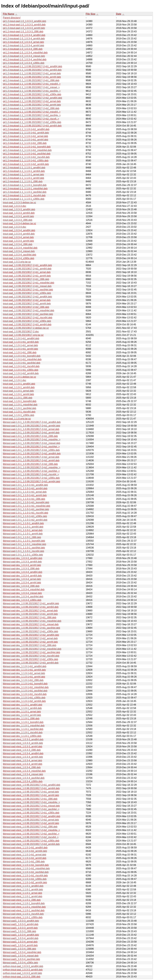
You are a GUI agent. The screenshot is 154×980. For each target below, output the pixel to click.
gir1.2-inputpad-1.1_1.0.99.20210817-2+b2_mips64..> (32, 112)
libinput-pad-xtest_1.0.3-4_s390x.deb (23, 781)
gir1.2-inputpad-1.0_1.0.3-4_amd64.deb (24, 35)
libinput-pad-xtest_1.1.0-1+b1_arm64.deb (25, 851)
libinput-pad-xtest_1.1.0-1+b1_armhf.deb (25, 858)
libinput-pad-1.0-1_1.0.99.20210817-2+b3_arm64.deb (31, 482)
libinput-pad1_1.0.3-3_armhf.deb (20, 928)
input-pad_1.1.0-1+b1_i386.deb (20, 352)
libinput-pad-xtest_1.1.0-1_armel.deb (22, 893)
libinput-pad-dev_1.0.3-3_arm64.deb (22, 562)
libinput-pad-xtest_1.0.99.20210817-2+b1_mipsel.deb (31, 806)
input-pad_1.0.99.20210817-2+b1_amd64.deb (27, 265)
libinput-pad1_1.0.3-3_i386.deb (19, 931)
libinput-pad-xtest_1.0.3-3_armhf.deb (23, 747)
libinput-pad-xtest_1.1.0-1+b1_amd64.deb (25, 848)
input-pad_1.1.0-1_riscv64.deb (19, 412)
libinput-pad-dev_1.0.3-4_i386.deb (21, 586)
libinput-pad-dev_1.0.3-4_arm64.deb (22, 576)
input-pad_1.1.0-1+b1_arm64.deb (21, 342)
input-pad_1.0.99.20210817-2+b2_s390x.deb (27, 321)
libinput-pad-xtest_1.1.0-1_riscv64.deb (23, 914)
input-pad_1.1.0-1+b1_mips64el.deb (22, 359)
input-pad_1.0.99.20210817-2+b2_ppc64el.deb (28, 314)
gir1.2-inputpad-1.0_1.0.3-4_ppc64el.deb (25, 59)
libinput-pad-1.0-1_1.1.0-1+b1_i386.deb (24, 499)
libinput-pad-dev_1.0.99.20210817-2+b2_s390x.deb (30, 659)
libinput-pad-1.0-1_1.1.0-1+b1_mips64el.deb (26, 506)
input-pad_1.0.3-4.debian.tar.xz (19, 223)
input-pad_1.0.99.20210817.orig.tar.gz (23, 335)
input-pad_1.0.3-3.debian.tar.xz (19, 203)
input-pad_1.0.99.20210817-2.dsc (21, 332)
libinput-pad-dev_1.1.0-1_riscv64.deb (23, 733)
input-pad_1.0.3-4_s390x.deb (18, 258)
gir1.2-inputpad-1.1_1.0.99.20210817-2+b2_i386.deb (31, 108)
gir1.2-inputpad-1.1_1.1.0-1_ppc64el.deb (25, 192)
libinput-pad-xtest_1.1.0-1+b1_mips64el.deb (26, 868)
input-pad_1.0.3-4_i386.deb (18, 244)
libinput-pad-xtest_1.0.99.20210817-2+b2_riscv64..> (31, 837)
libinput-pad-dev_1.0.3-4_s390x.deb (22, 600)
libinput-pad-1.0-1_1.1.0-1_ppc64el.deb (24, 548)
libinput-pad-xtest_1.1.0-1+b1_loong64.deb (26, 865)
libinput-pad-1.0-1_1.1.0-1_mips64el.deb (24, 544)
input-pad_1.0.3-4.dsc (15, 227)
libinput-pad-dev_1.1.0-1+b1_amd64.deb (25, 666)
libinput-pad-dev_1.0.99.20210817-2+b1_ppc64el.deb (31, 628)
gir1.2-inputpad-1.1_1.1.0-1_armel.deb (23, 175)
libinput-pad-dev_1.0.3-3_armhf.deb (22, 565)
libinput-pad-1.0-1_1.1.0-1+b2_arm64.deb (25, 520)
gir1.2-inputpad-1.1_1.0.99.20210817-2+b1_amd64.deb (32, 66)
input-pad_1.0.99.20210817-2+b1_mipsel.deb (27, 286)
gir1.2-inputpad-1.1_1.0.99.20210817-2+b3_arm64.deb (32, 126)
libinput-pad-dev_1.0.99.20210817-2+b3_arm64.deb (31, 663)
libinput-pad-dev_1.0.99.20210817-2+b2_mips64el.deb (32, 649)
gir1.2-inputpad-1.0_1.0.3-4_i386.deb (23, 49)
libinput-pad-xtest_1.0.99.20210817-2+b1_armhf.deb (31, 795)
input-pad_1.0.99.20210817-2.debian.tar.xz (26, 328)
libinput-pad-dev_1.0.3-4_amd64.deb (23, 572)
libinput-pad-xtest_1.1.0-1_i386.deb (22, 900)
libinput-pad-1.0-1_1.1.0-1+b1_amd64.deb (25, 485)
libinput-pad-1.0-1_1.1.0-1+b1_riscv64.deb (25, 513)
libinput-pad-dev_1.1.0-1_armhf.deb (22, 715)
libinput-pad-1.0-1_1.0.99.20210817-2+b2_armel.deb (31, 457)
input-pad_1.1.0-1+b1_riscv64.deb (21, 366)
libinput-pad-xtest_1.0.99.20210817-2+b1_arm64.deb (31, 788)
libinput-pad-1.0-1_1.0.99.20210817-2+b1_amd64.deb (32, 422)
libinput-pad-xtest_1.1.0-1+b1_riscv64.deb (25, 876)
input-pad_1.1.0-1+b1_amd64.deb (21, 338)
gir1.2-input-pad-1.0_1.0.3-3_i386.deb (23, 32)
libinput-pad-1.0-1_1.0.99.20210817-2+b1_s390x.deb (31, 450)
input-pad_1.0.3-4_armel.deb (18, 237)
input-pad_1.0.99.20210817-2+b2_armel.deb (27, 300)
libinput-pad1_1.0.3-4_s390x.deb (20, 963)
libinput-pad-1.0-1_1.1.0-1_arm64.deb (23, 527)
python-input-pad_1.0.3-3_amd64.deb (23, 966)
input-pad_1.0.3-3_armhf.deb (18, 216)
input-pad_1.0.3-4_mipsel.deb (19, 251)
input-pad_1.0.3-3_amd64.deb (19, 209)
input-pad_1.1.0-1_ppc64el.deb (20, 408)
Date (119, 14)
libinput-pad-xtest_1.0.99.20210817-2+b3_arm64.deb (31, 844)
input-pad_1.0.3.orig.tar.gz (17, 262)
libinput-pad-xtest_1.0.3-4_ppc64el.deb (24, 778)
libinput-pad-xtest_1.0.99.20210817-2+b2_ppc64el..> (31, 834)
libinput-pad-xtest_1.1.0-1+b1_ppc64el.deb (26, 872)
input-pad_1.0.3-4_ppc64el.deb (20, 255)
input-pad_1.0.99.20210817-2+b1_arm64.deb (27, 269)
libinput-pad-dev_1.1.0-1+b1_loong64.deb (25, 684)
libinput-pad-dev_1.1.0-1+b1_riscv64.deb (25, 694)
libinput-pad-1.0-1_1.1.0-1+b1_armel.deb (25, 492)
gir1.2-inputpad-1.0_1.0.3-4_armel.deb (23, 42)
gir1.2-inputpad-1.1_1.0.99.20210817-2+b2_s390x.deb (32, 122)
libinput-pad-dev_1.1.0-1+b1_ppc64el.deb (25, 691)
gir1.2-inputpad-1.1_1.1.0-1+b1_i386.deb (25, 143)
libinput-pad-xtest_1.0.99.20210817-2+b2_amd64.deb (32, 816)
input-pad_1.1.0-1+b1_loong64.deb (22, 356)
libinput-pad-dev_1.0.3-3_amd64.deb (23, 558)
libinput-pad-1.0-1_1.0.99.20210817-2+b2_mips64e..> (32, 468)
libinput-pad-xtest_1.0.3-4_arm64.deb (23, 757)
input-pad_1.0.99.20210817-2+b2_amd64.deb (27, 297)
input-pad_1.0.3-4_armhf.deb (18, 241)
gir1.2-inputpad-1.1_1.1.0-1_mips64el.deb (25, 189)
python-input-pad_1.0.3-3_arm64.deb (23, 970)
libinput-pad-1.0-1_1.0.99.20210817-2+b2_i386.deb (30, 464)
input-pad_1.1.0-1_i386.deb (18, 398)
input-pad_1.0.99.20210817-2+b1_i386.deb (26, 279)
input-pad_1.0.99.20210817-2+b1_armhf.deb (27, 276)
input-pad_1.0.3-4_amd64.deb (19, 230)
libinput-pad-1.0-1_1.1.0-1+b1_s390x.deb (25, 516)
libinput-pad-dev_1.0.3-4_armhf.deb (22, 583)
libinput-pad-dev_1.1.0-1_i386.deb (21, 719)
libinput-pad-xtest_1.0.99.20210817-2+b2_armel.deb (31, 820)
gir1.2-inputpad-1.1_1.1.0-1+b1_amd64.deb (26, 129)
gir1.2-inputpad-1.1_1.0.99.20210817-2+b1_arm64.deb (32, 70)
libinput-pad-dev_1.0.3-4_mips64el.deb (24, 589)
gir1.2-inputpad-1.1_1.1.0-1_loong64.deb (25, 185)
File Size (91, 14)
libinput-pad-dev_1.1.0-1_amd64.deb (23, 705)
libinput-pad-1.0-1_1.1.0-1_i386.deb (22, 537)
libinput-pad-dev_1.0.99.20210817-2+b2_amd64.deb (31, 635)
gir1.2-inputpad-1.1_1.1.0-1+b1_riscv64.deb (26, 157)
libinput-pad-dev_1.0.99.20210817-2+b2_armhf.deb (30, 642)
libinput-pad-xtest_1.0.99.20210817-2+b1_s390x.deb (31, 813)
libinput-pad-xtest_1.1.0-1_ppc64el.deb (24, 910)
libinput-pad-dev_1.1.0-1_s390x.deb (22, 736)
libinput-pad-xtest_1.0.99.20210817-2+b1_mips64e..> (31, 802)
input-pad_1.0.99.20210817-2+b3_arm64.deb (27, 324)
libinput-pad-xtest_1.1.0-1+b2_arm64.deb (25, 882)
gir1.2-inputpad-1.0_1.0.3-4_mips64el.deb (25, 53)
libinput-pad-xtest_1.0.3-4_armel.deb (22, 760)
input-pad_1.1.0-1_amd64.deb (19, 384)
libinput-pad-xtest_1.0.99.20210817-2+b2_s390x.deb (31, 841)
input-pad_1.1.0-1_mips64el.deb (20, 405)
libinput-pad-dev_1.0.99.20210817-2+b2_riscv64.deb (31, 656)
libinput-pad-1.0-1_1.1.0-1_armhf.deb (23, 534)
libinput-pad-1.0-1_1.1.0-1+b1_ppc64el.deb (26, 509)
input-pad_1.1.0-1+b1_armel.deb (20, 345)
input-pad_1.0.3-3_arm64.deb (19, 213)
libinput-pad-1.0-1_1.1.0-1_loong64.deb (24, 541)
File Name (9, 14)
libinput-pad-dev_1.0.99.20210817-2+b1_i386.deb (30, 617)
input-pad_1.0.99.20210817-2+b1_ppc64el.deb (28, 290)
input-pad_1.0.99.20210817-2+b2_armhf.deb (27, 304)
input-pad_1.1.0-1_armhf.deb (18, 394)
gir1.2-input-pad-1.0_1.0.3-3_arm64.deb (24, 25)
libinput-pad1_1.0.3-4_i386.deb (19, 949)
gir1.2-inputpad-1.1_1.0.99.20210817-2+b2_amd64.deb (32, 98)
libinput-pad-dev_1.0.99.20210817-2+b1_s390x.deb (30, 631)
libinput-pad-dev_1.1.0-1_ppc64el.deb (23, 729)
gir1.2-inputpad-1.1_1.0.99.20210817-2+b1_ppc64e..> (32, 91)
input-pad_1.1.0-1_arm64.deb (19, 387)
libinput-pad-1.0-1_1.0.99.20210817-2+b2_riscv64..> (31, 474)
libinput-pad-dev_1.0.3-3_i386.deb (21, 569)
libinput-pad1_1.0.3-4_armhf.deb (20, 945)
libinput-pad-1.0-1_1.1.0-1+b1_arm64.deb (25, 488)
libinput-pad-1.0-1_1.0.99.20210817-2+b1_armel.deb (31, 429)
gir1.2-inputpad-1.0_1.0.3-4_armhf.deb (23, 45)
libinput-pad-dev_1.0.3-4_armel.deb (22, 579)
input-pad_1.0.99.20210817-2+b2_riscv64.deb (28, 318)
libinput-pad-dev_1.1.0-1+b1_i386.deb (23, 680)
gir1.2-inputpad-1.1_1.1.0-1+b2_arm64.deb (26, 164)
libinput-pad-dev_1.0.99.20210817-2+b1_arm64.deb (31, 607)
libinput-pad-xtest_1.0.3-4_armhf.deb (23, 764)
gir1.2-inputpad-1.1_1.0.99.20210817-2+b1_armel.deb (32, 73)
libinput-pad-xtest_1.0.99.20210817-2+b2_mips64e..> (31, 830)
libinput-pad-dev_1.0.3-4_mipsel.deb (22, 593)
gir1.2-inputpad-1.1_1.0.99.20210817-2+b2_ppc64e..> (32, 115)
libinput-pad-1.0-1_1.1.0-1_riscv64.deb (23, 551)
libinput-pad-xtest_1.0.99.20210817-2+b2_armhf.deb (31, 823)
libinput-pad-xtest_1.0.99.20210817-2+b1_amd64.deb (32, 785)
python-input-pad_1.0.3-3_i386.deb (22, 977)
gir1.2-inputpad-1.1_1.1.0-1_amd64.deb (24, 168)
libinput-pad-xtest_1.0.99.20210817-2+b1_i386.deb (30, 799)
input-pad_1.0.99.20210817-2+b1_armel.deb (27, 272)
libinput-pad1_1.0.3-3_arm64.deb (21, 924)
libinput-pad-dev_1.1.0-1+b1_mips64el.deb (26, 687)
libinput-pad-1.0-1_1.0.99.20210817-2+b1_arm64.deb (31, 426)
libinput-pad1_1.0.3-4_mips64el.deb (22, 952)
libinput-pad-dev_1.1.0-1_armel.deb (22, 712)
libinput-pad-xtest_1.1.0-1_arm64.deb (23, 890)
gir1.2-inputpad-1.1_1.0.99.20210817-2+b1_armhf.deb (32, 77)
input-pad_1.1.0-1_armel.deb (18, 391)
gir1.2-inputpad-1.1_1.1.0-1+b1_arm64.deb (26, 133)
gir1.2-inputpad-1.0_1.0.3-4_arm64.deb (24, 39)
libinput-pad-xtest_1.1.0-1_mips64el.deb (24, 907)
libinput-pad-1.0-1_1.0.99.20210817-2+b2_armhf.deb (31, 460)
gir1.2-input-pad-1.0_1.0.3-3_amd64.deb (24, 21)
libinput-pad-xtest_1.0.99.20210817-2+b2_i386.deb (30, 827)
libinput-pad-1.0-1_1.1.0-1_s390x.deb (23, 555)
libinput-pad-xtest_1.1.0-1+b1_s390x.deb (25, 879)
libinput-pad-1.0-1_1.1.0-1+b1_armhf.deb (25, 495)
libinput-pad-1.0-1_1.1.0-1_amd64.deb (23, 523)
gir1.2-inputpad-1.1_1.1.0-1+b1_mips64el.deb (27, 150)
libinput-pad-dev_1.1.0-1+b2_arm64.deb (24, 701)
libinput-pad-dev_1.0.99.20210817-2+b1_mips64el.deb (32, 621)
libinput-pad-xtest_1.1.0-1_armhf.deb (23, 896)
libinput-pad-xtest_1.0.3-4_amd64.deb (23, 753)
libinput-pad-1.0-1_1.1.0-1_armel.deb (23, 530)
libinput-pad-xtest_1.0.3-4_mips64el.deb (24, 771)
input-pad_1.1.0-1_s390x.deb (18, 415)
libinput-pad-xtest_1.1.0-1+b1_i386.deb (24, 862)
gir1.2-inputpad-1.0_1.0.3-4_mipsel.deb (24, 56)
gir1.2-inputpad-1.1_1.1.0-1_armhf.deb (23, 178)
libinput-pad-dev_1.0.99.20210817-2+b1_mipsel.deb (31, 624)
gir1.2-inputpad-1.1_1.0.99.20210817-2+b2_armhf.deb (32, 105)
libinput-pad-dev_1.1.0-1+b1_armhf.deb (24, 677)
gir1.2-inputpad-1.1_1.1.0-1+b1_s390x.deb (26, 161)
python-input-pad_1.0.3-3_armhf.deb (22, 973)
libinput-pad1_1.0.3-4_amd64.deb (21, 935)
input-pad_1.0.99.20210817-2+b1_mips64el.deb (28, 283)
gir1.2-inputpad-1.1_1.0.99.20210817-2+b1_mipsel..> (31, 87)
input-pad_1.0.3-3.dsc (15, 206)
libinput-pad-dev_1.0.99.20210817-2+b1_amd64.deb (31, 603)
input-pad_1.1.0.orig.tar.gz (17, 419)
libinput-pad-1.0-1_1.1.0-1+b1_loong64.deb (26, 502)
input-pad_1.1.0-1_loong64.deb (20, 401)
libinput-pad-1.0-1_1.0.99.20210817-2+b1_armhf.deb (31, 433)
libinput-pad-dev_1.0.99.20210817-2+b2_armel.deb (30, 638)
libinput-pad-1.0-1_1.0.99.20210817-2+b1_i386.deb (30, 436)
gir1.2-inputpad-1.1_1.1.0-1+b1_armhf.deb (25, 140)
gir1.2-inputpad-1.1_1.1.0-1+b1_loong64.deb (27, 147)
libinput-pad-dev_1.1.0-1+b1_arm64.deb (24, 670)
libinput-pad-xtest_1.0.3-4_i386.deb (22, 767)
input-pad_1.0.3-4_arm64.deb (19, 234)
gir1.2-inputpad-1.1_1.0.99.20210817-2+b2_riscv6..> (31, 119)
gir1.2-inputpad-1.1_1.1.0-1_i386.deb (23, 181)
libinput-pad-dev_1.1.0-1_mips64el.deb (24, 726)
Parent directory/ (12, 18)
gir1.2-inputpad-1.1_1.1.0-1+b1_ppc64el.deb (27, 154)
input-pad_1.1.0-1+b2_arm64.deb (21, 373)
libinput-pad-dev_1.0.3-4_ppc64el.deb (23, 597)
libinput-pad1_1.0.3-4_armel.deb (20, 942)
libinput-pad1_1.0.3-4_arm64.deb (21, 938)
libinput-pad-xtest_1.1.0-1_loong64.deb (24, 903)
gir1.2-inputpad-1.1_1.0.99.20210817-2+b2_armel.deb (32, 101)
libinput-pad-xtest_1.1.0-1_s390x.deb (23, 917)
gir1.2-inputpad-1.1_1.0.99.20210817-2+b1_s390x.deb (32, 94)
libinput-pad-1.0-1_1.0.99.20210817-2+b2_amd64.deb (32, 454)
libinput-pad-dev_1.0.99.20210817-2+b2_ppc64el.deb (31, 652)
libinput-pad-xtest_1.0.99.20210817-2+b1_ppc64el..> (31, 809)
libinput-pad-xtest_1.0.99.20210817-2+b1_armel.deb (31, 792)
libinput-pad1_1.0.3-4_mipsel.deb (21, 956)
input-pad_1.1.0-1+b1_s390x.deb (21, 370)
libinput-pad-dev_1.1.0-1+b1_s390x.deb (24, 698)
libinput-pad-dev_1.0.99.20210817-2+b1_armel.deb (30, 611)
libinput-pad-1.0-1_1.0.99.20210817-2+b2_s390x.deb (31, 478)
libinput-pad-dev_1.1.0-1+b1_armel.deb (24, 673)
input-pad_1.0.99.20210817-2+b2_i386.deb (26, 307)
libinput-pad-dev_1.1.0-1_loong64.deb (23, 722)
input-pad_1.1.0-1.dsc (15, 380)
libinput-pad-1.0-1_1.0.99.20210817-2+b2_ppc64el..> (31, 471)
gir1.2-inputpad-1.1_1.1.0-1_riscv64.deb (24, 195)
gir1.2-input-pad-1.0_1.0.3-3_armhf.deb (24, 28)
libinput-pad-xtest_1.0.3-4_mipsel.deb (23, 774)
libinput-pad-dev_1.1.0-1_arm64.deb (22, 708)
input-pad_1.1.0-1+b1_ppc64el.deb (22, 363)
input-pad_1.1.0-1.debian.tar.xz (19, 377)
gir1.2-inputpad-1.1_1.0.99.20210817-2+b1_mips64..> (32, 84)
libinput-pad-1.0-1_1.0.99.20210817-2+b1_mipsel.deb (32, 443)
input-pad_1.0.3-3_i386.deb (18, 220)
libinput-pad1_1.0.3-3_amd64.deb (21, 921)
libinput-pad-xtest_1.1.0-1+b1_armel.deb (25, 855)
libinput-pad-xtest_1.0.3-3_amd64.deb (23, 739)
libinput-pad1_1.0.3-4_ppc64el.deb (21, 959)
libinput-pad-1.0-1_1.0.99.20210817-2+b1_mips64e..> (32, 440)
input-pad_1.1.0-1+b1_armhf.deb (20, 349)
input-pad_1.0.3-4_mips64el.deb (20, 248)
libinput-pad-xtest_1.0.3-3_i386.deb (22, 750)
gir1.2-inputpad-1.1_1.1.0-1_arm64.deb (24, 171)
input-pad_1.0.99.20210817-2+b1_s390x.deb (27, 293)
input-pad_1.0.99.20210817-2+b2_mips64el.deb (28, 310)
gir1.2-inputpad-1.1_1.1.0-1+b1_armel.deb (25, 136)
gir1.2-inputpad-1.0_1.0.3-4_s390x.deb (24, 63)
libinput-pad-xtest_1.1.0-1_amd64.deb (23, 886)
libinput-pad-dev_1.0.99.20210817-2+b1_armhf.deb (30, 614)
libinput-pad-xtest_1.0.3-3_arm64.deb (23, 743)
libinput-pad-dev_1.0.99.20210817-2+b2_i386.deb (30, 645)
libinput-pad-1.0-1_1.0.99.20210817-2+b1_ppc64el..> (31, 447)
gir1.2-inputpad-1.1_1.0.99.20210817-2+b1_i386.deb (31, 80)
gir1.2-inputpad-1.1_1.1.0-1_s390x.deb (24, 199)
